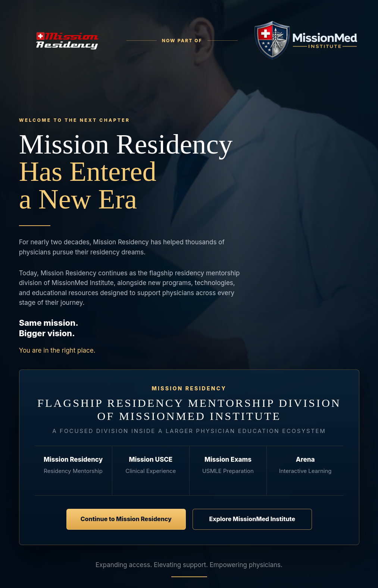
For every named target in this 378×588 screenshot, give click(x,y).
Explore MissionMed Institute (252, 519)
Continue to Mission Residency (126, 519)
